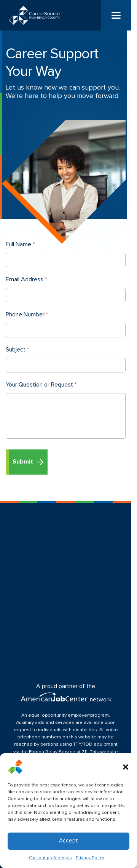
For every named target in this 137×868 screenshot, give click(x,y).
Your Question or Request (41, 385)
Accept (68, 841)
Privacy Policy (90, 858)
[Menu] (116, 15)
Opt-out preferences (50, 858)
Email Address (26, 279)
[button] (126, 767)
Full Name (20, 244)
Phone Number (27, 314)
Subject (17, 350)
